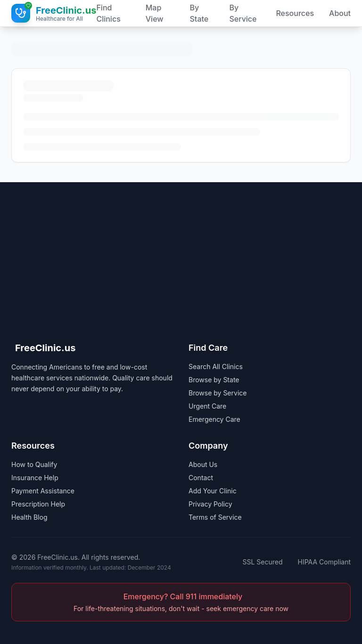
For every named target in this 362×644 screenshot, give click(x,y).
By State (199, 13)
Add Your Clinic (213, 491)
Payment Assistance (43, 491)
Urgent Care (207, 406)
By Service (243, 13)
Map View (155, 13)
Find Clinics (108, 13)
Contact (201, 478)
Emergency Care (214, 419)
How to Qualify (34, 464)
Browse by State (214, 380)
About (340, 13)
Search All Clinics (216, 366)
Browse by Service (218, 393)
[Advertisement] (181, 248)
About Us (203, 464)
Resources (295, 13)
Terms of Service (215, 517)
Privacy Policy (210, 504)
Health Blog (29, 517)
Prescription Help (38, 504)
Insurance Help (35, 478)
